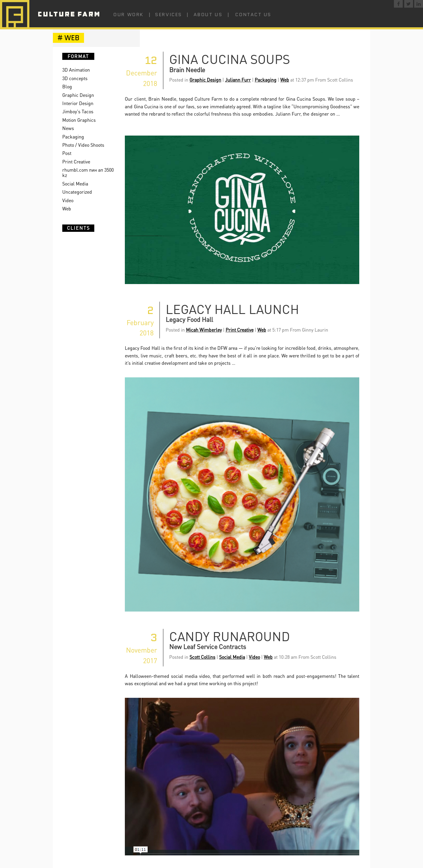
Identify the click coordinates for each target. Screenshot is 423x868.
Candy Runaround (230, 636)
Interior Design (78, 103)
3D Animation (76, 70)
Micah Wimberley (204, 330)
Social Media (75, 184)
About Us (208, 15)
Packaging (73, 137)
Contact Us (253, 15)
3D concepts (75, 78)
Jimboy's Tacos (78, 111)
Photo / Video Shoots (83, 145)
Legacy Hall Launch (232, 309)
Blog (67, 86)
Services (168, 15)
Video (68, 200)
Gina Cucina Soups (230, 59)
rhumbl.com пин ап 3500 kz (88, 172)
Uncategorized (77, 192)
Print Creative (76, 162)
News (68, 128)
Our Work (128, 15)
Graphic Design (78, 95)
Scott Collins (202, 657)
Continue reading (277, 363)
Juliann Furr (238, 80)
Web (67, 208)
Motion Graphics (79, 120)
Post (67, 153)
